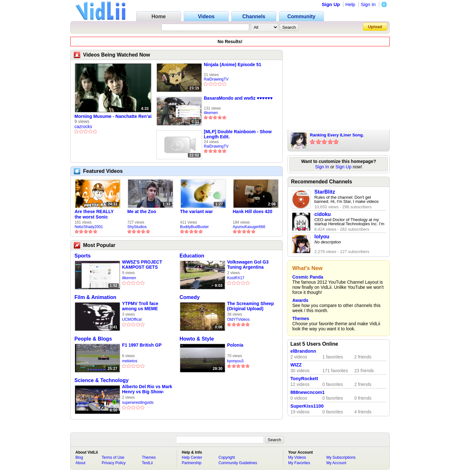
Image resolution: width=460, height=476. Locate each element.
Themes (301, 319)
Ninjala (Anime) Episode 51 (233, 65)
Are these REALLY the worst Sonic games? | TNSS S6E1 (97, 214)
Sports (83, 256)
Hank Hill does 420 (253, 211)
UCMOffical (132, 319)
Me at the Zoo (142, 211)
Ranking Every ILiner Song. (337, 135)
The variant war (197, 211)
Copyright (227, 457)
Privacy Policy (114, 463)
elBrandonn (303, 351)
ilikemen (211, 113)
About (80, 463)
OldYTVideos (238, 319)
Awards (300, 300)
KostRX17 (236, 278)
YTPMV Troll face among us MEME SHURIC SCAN (140, 306)
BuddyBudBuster (195, 227)
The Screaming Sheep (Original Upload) (250, 306)
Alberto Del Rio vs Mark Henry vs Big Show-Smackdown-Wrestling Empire (147, 389)
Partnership (192, 463)
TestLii (147, 463)
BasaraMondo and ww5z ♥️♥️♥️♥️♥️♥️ (238, 98)
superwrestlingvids (138, 403)
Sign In (368, 4)
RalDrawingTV (216, 79)
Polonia (235, 345)
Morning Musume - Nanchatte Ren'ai (113, 116)
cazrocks (83, 127)
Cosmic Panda (308, 277)
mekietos (130, 361)
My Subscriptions (341, 457)
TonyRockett (304, 379)
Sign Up (331, 4)
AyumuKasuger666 (249, 227)
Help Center (192, 457)
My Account (336, 463)
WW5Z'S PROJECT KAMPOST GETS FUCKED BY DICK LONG (142, 265)
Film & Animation (95, 297)
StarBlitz (325, 192)
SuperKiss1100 (307, 406)
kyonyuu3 (235, 361)
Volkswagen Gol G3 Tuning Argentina (248, 265)
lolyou (322, 237)
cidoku (323, 214)
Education (192, 256)
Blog (79, 457)
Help (350, 4)
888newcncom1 (307, 392)
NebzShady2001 (89, 227)
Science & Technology (102, 380)
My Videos (297, 457)
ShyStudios (137, 227)
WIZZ (296, 365)
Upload (375, 27)
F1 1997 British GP (142, 345)
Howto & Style (197, 339)
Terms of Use (113, 457)
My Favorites (299, 463)
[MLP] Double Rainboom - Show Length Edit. (238, 134)
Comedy (190, 297)
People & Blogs (93, 339)
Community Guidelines (238, 463)
